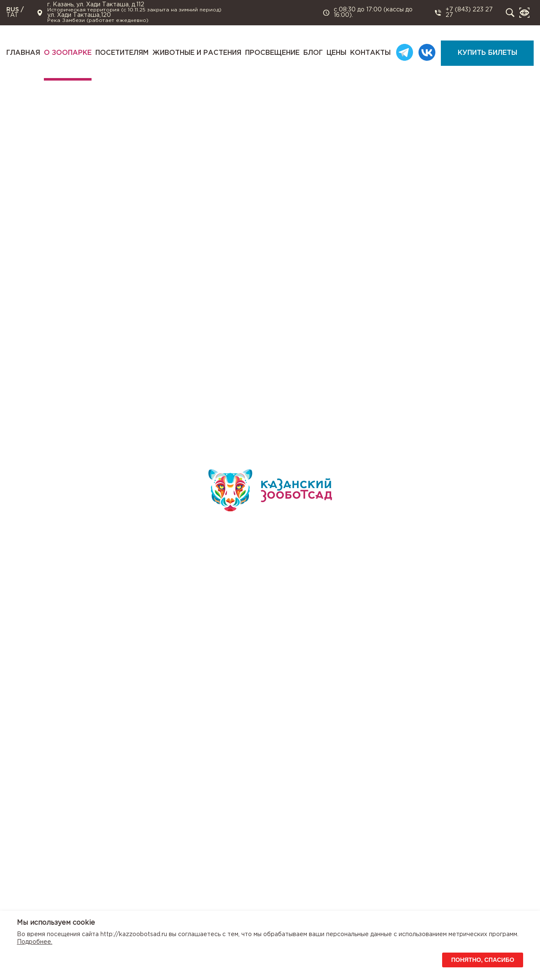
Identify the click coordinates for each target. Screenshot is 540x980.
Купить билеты (487, 53)
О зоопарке (68, 53)
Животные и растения (197, 53)
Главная (23, 53)
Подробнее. (35, 942)
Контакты (370, 53)
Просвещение (272, 53)
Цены (336, 53)
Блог (313, 53)
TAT (12, 15)
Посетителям (122, 53)
